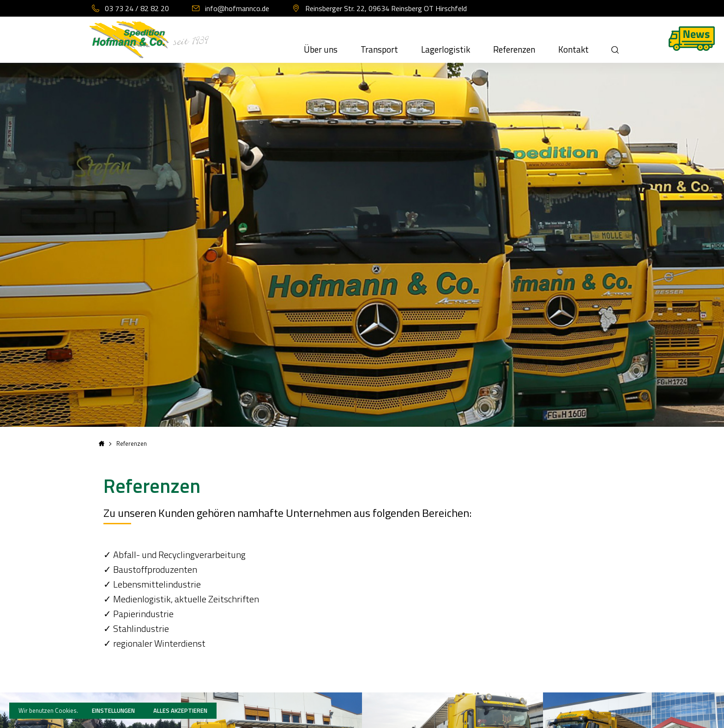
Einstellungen (113, 710)
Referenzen (514, 50)
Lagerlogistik (446, 50)
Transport (379, 50)
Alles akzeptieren (180, 710)
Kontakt (573, 50)
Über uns (321, 50)
